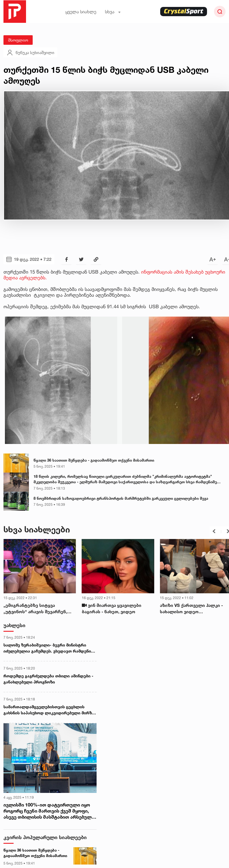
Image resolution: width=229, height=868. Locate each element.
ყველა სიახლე (81, 12)
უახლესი (14, 625)
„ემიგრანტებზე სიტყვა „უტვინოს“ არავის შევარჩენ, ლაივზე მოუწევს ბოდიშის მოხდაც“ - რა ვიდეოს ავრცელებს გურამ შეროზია (35, 609)
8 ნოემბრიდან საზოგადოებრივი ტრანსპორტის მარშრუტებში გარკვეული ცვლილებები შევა (121, 498)
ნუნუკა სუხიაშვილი (30, 53)
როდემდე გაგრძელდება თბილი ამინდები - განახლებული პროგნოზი (48, 679)
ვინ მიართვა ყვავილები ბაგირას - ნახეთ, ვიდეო (112, 609)
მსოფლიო (18, 40)
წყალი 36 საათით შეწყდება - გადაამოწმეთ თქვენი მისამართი (94, 460)
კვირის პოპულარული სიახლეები (45, 837)
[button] (214, 531)
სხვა (113, 12)
